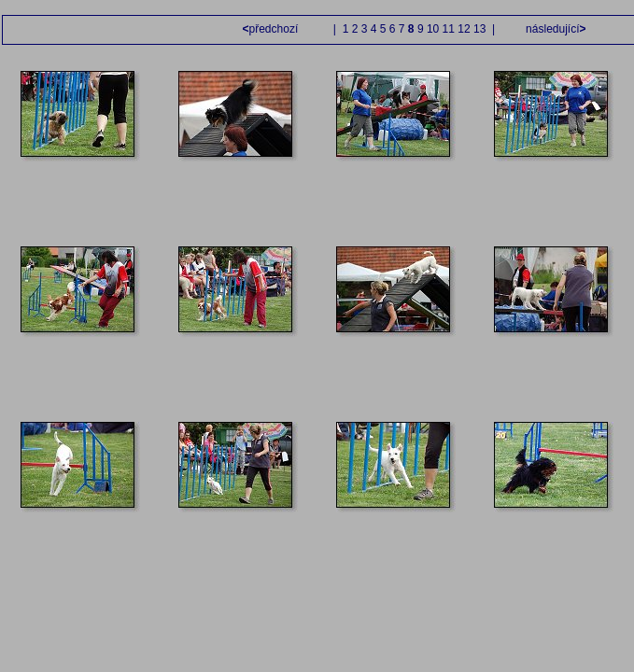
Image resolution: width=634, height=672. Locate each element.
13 (479, 29)
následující (555, 29)
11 (449, 29)
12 (464, 29)
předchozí (272, 29)
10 (433, 29)
